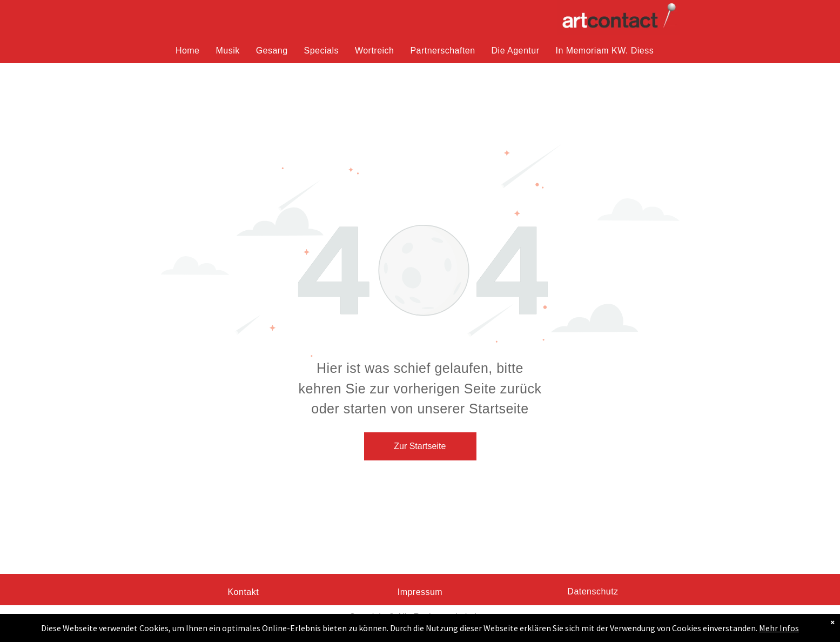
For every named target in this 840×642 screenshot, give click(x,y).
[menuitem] (188, 51)
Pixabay (476, 630)
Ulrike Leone (419, 630)
